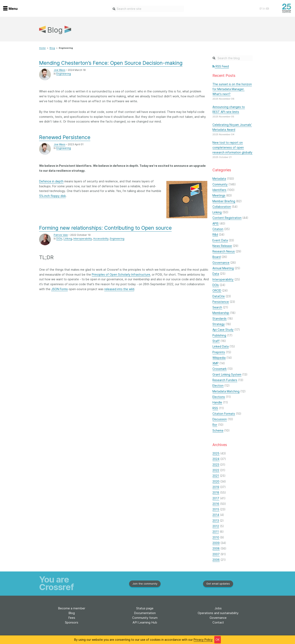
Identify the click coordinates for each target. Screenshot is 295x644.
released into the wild (119, 289)
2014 (216, 515)
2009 (216, 543)
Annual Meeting (223, 268)
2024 (216, 459)
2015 (216, 509)
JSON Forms (60, 289)
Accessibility (101, 239)
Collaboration (222, 207)
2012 (216, 526)
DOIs (59, 239)
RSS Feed (221, 66)
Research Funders (225, 380)
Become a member (72, 608)
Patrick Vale (61, 235)
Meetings (219, 195)
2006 (216, 560)
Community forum (145, 618)
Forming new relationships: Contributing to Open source (105, 228)
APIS (216, 223)
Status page (145, 608)
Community (220, 184)
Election (218, 386)
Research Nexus (224, 251)
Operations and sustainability (218, 613)
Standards (220, 319)
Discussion (220, 419)
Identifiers (219, 190)
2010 (216, 537)
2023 (216, 465)
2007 (216, 554)
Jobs (218, 608)
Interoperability (83, 239)
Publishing (219, 335)
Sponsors (72, 622)
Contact (218, 622)
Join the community (145, 584)
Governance (221, 263)
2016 (216, 504)
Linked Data (221, 346)
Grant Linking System (227, 374)
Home (42, 48)
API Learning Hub (145, 622)
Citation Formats (224, 414)
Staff (216, 341)
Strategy (219, 324)
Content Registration (227, 218)
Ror (215, 425)
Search (217, 307)
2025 (216, 453)
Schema (218, 430)
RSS (215, 408)
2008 (216, 548)
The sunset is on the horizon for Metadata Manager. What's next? (232, 89)
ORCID (217, 290)
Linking (68, 239)
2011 (216, 532)
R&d (215, 235)
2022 (216, 470)
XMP (216, 363)
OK (218, 640)
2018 (216, 492)
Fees (72, 618)
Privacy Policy (203, 640)
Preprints (219, 352)
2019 (216, 487)
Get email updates (218, 584)
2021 (216, 476)
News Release (222, 246)
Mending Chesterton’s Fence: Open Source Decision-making (111, 63)
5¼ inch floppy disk (52, 196)
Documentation (145, 613)
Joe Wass (60, 70)
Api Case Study (223, 330)
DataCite (219, 296)
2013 (216, 521)
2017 (216, 498)
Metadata (219, 179)
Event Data (220, 240)
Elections (219, 397)
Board (217, 257)
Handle (217, 402)
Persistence (221, 302)
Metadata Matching (226, 391)
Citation (218, 229)
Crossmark (220, 369)
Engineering (64, 74)
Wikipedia (219, 358)
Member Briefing (224, 201)
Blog (52, 48)
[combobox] (148, 9)
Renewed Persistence (65, 137)
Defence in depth (51, 181)
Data (216, 274)
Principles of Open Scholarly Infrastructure (121, 274)
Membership (221, 313)
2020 (216, 481)
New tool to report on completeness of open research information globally (232, 147)
